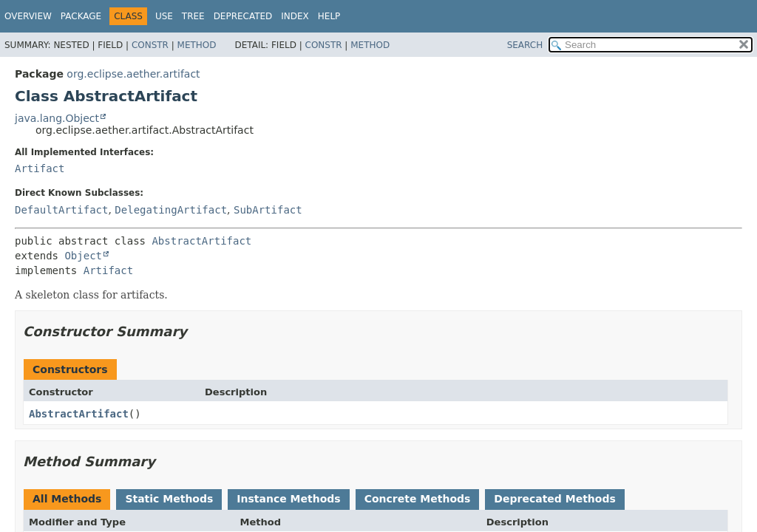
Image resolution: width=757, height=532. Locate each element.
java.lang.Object (57, 118)
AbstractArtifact (201, 241)
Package (81, 16)
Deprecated (243, 16)
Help (329, 16)
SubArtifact (268, 210)
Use (164, 16)
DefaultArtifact (61, 210)
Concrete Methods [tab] (418, 499)
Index (295, 16)
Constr (150, 45)
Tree (193, 16)
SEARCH (525, 45)
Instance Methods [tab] (288, 499)
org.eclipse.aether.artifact (133, 74)
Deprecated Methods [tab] (554, 499)
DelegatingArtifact (171, 210)
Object (83, 256)
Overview (28, 16)
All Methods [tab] (67, 499)
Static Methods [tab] (169, 499)
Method (197, 45)
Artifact (40, 168)
